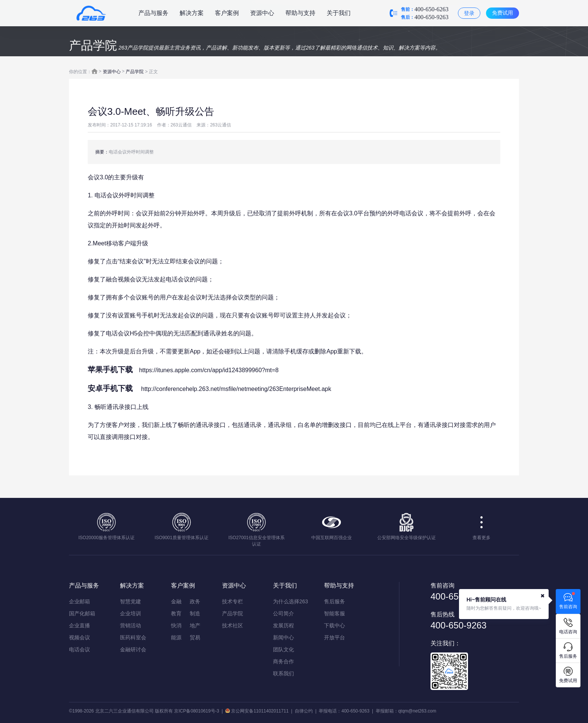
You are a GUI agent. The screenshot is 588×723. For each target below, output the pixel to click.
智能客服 (334, 613)
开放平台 (334, 637)
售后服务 (334, 601)
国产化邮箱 (82, 613)
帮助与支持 (300, 13)
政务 (195, 601)
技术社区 (232, 625)
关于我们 (339, 13)
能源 (176, 637)
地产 (195, 625)
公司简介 (283, 613)
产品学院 (135, 72)
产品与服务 (153, 13)
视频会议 (79, 637)
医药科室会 (133, 637)
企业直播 (79, 625)
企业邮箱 (79, 601)
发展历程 (283, 625)
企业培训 (130, 613)
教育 (176, 613)
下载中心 (334, 625)
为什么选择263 (290, 601)
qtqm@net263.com (417, 711)
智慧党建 (130, 601)
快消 (176, 625)
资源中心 (262, 13)
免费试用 (502, 13)
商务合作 (283, 661)
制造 (195, 613)
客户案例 (227, 13)
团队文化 (283, 649)
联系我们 (283, 673)
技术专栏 (232, 601)
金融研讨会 (133, 649)
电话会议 (79, 649)
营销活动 (130, 625)
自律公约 (304, 711)
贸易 (195, 637)
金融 (176, 601)
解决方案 (192, 13)
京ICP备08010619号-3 (196, 711)
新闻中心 (283, 637)
